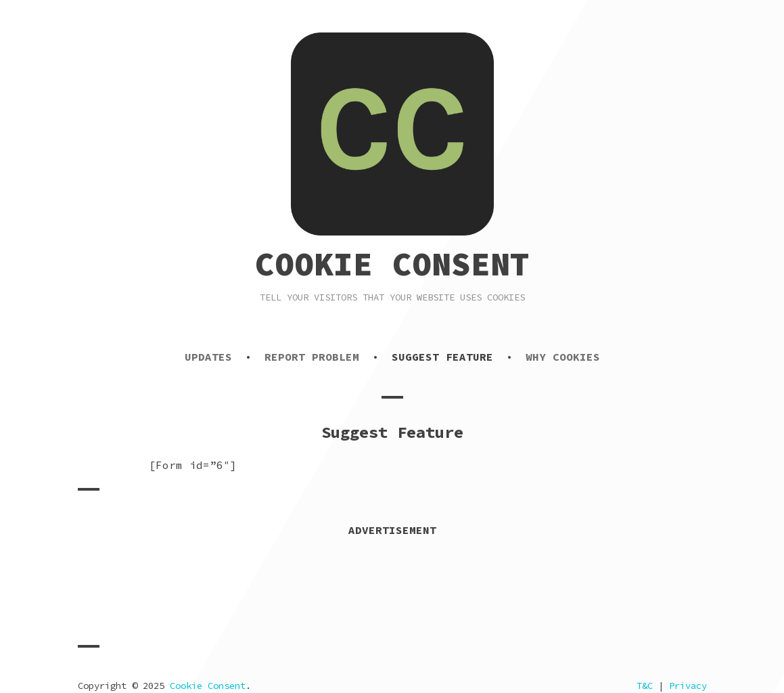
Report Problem (312, 357)
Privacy (688, 686)
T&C (645, 686)
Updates (208, 357)
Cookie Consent (392, 264)
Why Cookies (563, 357)
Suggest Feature (442, 357)
